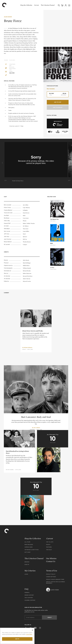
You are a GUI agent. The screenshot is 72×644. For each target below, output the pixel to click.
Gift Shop (27, 552)
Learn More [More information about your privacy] (29, 634)
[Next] (69, 163)
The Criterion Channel (46, 5)
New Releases (29, 544)
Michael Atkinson (28, 376)
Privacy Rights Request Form (55, 579)
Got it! (17, 639)
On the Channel (10, 498)
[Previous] (3, 163)
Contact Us (51, 561)
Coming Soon (29, 547)
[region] (17, 636)
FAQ (26, 589)
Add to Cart (58, 102)
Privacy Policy (51, 574)
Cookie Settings (51, 576)
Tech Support (29, 597)
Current (35, 5)
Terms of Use (52, 570)
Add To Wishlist (58, 107)
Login (26, 574)
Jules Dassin (8, 17)
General (27, 592)
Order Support (29, 595)
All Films (27, 541)
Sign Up (27, 564)
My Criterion (30, 570)
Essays (24, 378)
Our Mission (51, 558)
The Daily (49, 549)
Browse (27, 561)
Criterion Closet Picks (32, 549)
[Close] (32, 630)
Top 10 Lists (50, 541)
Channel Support (30, 600)
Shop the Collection (25, 5)
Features (49, 547)
